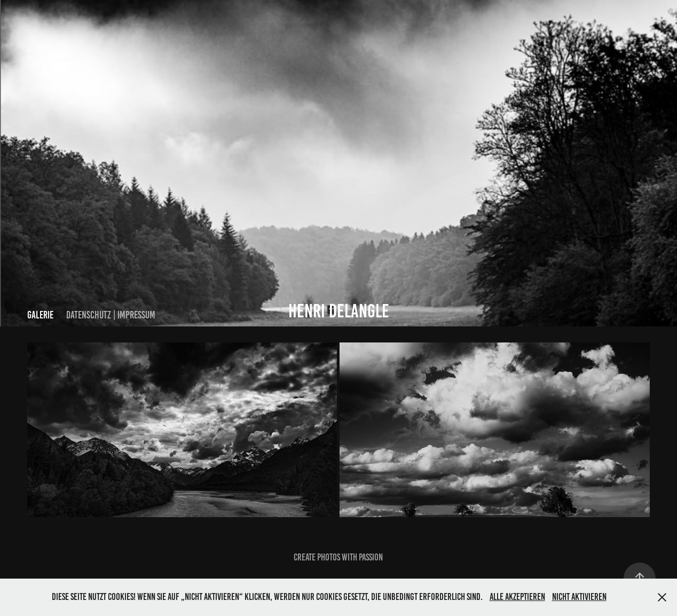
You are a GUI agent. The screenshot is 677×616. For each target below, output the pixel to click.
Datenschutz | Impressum (111, 315)
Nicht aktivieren (579, 597)
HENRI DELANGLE (339, 311)
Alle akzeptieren (517, 597)
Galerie (40, 315)
